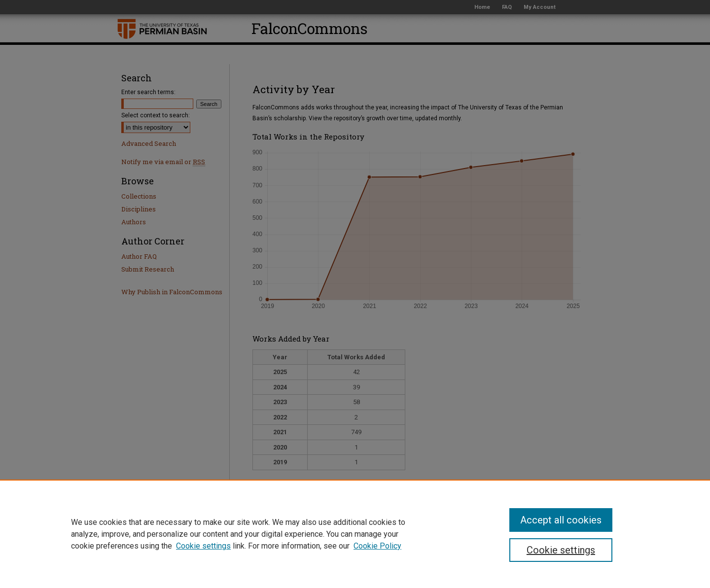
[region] (355, 534)
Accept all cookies (561, 520)
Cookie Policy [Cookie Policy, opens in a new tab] (377, 546)
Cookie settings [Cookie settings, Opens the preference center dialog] (561, 550)
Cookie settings (203, 546)
